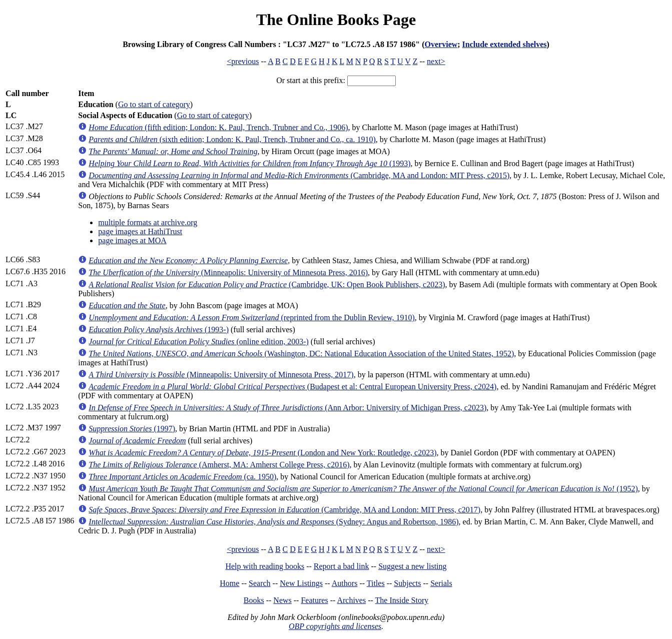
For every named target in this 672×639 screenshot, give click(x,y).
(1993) (249, 163)
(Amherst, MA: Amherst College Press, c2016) (219, 465)
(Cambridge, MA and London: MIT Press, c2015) (299, 175)
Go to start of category (154, 104)
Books (254, 600)
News (282, 600)
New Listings (301, 583)
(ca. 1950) (182, 477)
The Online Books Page (336, 20)
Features (314, 600)
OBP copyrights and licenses (335, 626)
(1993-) (159, 330)
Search (260, 583)
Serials (441, 583)
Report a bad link (342, 566)
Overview (441, 44)
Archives (351, 600)
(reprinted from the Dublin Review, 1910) (251, 317)
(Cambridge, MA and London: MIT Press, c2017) (284, 510)
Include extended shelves (505, 44)
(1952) (363, 489)
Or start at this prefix (309, 80)
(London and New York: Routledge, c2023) (262, 453)
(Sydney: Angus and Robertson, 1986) (273, 522)
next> (436, 61)
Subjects (407, 583)
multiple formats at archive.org (148, 222)
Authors (345, 583)
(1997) (132, 429)
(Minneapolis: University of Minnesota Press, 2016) (228, 272)
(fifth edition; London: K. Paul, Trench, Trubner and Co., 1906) (218, 127)
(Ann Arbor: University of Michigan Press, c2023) (287, 408)
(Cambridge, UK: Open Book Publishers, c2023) (267, 284)
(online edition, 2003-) (199, 342)
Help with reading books (265, 566)
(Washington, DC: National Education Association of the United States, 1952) (301, 354)
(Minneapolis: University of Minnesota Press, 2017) (221, 375)
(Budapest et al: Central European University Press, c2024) (292, 387)
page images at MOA (132, 240)
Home (229, 583)
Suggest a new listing (412, 566)
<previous (243, 61)
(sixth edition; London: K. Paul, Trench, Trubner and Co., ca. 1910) (232, 139)
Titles (376, 583)
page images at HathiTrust (140, 231)
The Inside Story (402, 600)
